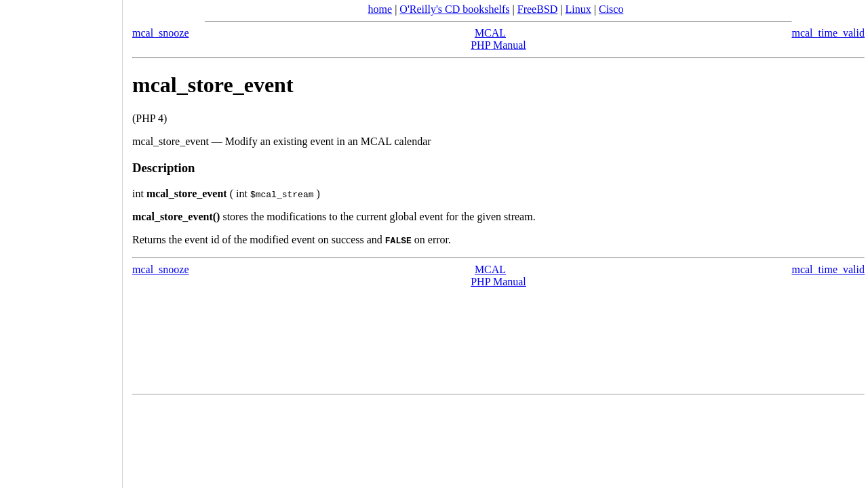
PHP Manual (498, 45)
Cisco (611, 9)
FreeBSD (538, 9)
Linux (578, 9)
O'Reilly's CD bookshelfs (454, 9)
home (380, 9)
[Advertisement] (61, 239)
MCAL (490, 33)
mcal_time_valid (828, 33)
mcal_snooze (161, 33)
